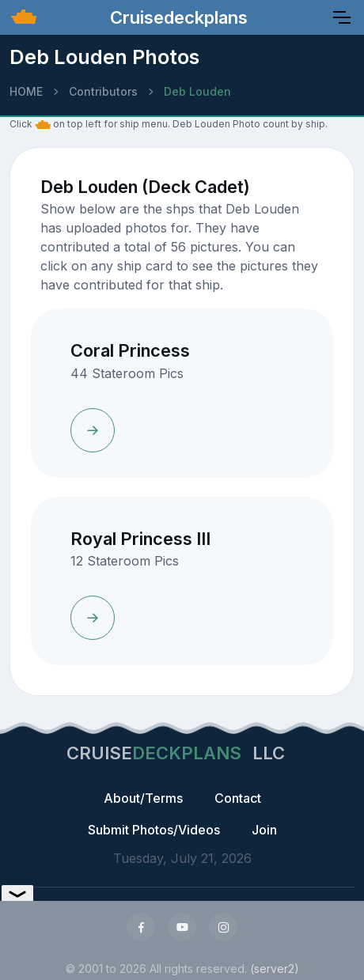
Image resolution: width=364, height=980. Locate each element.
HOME (26, 91)
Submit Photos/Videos (154, 830)
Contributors (103, 91)
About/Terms (143, 798)
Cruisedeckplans (176, 17)
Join (264, 830)
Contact (238, 798)
